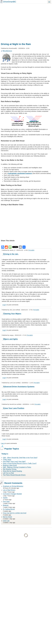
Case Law (6, 521)
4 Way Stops (7, 460)
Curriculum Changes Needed (12, 494)
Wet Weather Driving (10, 469)
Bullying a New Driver (10, 465)
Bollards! (6, 505)
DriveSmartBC (10, 2)
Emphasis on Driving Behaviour (13, 486)
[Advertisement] (17, 22)
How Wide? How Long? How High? (14, 462)
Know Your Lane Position (14, 408)
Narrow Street (7, 517)
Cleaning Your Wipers (12, 314)
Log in (4, 305)
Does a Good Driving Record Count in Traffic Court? (20, 463)
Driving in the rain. (11, 254)
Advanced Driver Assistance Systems (19, 387)
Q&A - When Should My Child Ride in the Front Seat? (20, 458)
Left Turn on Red (8, 473)
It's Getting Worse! (9, 509)
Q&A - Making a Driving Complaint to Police (17, 467)
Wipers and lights (10, 339)
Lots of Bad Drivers (9, 490)
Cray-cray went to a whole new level (15, 513)
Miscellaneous (7, 51)
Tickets (5, 498)
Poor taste (6, 502)
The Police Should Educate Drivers (14, 475)
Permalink (31, 250)
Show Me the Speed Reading (12, 471)
